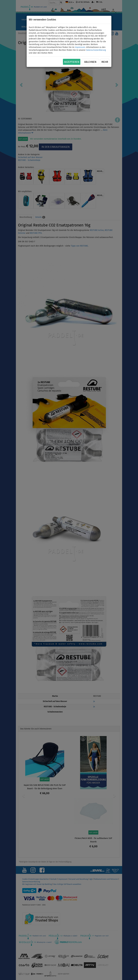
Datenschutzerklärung (96, 50)
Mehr (105, 62)
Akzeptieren (72, 62)
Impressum (80, 47)
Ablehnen (90, 62)
